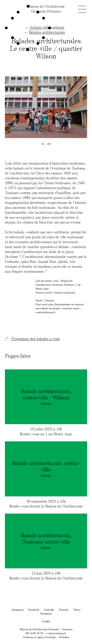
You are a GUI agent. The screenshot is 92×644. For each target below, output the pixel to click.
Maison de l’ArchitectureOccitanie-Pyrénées (46, 9)
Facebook (34, 609)
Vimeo (77, 609)
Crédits (46, 621)
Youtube (63, 609)
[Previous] (26, 107)
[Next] (67, 107)
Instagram (18, 609)
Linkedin (49, 609)
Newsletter (46, 613)
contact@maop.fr (56, 633)
